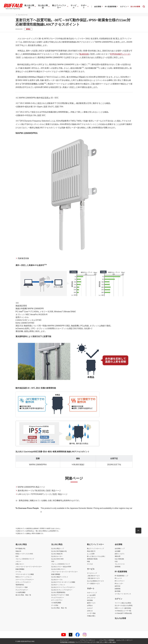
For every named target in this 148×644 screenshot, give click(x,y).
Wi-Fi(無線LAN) (20, 548)
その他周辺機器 (20, 592)
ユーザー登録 (91, 613)
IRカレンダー (119, 583)
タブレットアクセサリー (23, 582)
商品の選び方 (91, 551)
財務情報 (118, 589)
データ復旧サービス (93, 583)
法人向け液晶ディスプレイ (60, 577)
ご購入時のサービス (93, 576)
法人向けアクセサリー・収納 (60, 595)
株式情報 (118, 591)
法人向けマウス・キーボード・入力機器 (63, 582)
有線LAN (18, 551)
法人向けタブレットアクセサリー (62, 590)
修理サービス (91, 603)
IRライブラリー (120, 581)
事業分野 (118, 556)
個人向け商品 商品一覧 (23, 595)
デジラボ (90, 564)
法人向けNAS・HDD (57, 559)
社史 (116, 561)
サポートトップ (92, 593)
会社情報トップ (120, 548)
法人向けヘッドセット (58, 585)
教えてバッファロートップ (95, 548)
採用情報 (118, 567)
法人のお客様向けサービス (95, 581)
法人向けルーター (57, 556)
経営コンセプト (120, 554)
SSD (17, 556)
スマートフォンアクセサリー (25, 579)
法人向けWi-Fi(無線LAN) (59, 551)
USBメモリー (20, 564)
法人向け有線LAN (57, 554)
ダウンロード (91, 598)
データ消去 (55, 605)
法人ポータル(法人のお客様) (124, 605)
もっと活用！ (91, 554)
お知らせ (90, 611)
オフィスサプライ (57, 600)
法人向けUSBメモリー (58, 569)
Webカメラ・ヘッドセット (24, 577)
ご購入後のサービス (93, 578)
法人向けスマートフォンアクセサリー (63, 587)
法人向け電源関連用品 (58, 592)
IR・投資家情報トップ (121, 576)
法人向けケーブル (57, 579)
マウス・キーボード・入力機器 (25, 574)
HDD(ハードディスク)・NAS (24, 554)
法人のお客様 (120, 618)
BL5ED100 (84, 54)
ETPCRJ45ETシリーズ (120, 54)
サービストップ (92, 573)
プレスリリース (120, 564)
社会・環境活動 (119, 559)
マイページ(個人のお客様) (123, 603)
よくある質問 (91, 595)
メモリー (18, 561)
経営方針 (118, 586)
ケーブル (18, 572)
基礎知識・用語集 (92, 559)
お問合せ (90, 605)
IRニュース (118, 578)
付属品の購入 (91, 616)
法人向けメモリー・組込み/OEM (61, 567)
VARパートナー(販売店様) (123, 608)
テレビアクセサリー (22, 590)
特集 (88, 561)
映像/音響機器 (20, 569)
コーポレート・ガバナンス (123, 594)
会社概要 (118, 551)
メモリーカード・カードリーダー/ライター (29, 567)
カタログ (90, 608)
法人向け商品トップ (58, 548)
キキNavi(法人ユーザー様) (123, 611)
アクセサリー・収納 (22, 587)
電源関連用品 (20, 585)
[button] (138, 531)
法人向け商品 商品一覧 (59, 608)
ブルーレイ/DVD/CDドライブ (25, 559)
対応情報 (90, 600)
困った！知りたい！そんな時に (96, 556)
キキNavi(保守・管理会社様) (123, 613)
